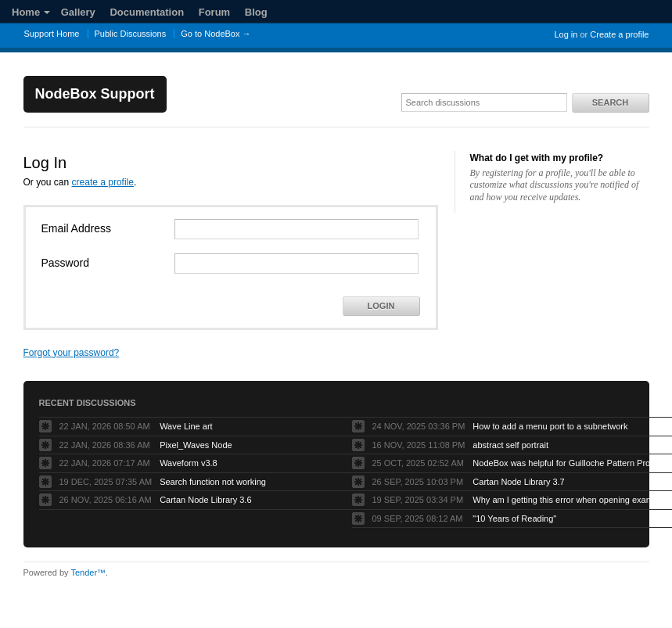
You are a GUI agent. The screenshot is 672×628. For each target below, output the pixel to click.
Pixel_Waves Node (196, 445)
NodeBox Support (95, 94)
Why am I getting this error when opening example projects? (570, 500)
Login (381, 306)
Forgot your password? (72, 353)
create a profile (103, 182)
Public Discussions (131, 34)
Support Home (52, 34)
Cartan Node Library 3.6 (205, 500)
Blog (256, 12)
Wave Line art (186, 426)
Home (31, 12)
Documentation (147, 12)
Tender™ (88, 572)
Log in (566, 34)
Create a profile (619, 34)
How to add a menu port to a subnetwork (550, 426)
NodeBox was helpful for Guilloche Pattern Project (568, 463)
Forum (214, 12)
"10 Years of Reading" (514, 519)
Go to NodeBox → (216, 34)
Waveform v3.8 (189, 463)
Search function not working (213, 482)
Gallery (78, 12)
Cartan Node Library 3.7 (518, 482)
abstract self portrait (510, 445)
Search (610, 102)
